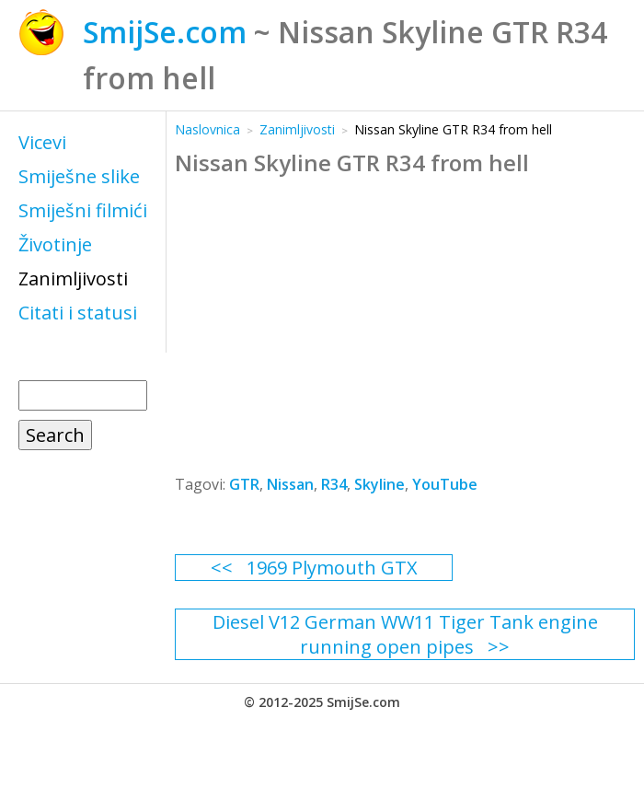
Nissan (290, 484)
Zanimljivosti (73, 278)
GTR (244, 484)
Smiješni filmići (83, 210)
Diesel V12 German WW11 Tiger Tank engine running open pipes (405, 634)
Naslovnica (207, 129)
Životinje (55, 244)
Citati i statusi (78, 313)
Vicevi (42, 142)
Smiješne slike (79, 176)
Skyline (379, 484)
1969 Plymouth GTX (332, 568)
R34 (334, 484)
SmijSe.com (165, 32)
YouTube (445, 484)
